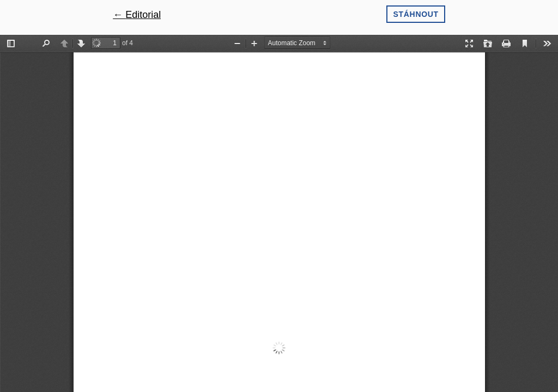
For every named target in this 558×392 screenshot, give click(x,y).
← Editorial (137, 15)
